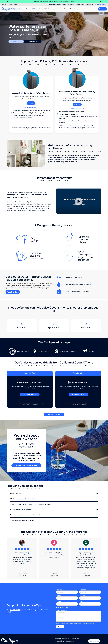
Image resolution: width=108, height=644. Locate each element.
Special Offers (80, 5)
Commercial (16, 5)
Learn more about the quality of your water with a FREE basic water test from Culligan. (54, 2)
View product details (31, 107)
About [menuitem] (66, 9)
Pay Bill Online (89, 5)
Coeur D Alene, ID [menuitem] (55, 5)
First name (60, 590)
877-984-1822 (101, 5)
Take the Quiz (13, 292)
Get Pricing (102, 9)
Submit (60, 627)
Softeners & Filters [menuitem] (32, 9)
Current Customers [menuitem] (68, 5)
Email (82, 601)
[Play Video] (79, 201)
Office (10, 5)
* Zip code (83, 596)
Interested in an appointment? (66, 607)
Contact (73, 9)
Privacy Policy (80, 623)
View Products (33, 41)
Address (59, 596)
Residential (5, 5)
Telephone (60, 601)
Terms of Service (88, 623)
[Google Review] (22, 558)
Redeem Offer (30, 394)
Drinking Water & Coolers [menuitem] (47, 9)
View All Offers (54, 414)
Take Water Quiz (94, 641)
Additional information (62, 610)
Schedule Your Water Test (26, 465)
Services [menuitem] (59, 9)
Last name (83, 590)
